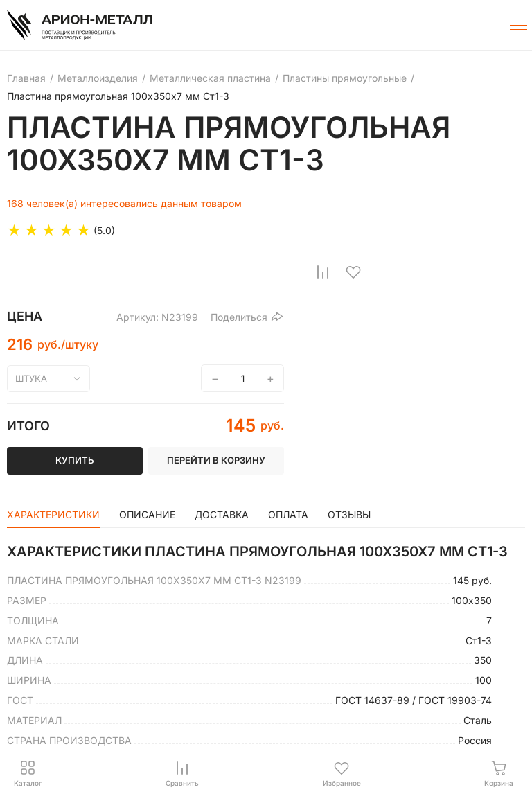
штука (31, 378)
